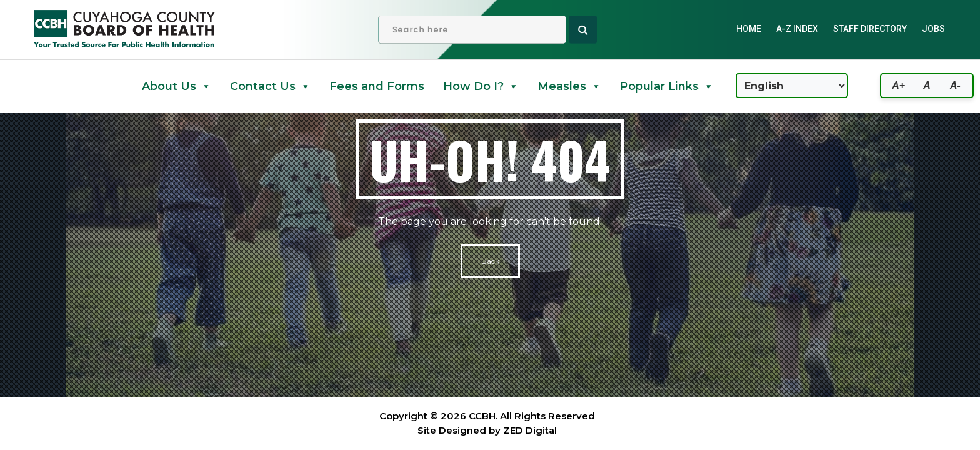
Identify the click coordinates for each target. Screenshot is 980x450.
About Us (177, 86)
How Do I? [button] (481, 86)
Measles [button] (569, 86)
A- (955, 85)
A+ (898, 85)
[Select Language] (792, 86)
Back (490, 261)
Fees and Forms (377, 86)
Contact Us (270, 86)
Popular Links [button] (667, 86)
